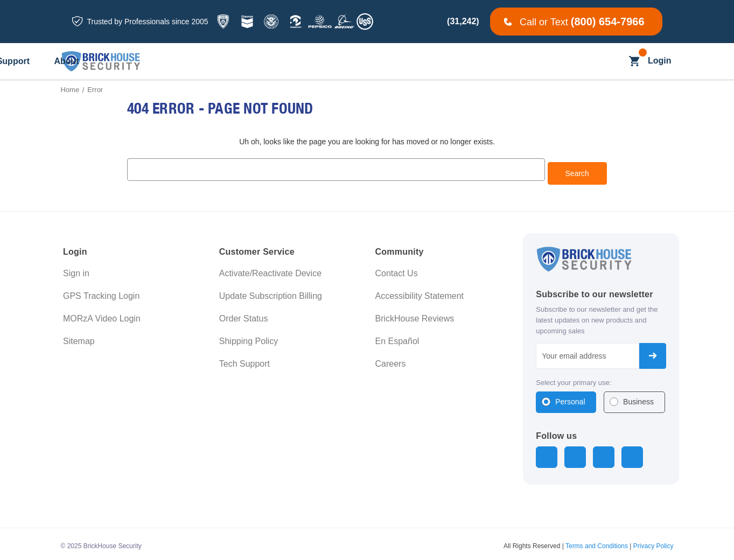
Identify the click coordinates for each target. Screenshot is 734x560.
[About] (549, 62)
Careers (391, 360)
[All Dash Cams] (267, 62)
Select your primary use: (574, 379)
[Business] (337, 62)
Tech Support (244, 360)
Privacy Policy (653, 541)
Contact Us (397, 270)
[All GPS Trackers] (191, 62)
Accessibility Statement (420, 293)
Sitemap (79, 338)
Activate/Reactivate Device (270, 270)
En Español (397, 338)
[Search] (613, 61)
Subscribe (653, 352)
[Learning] (436, 62)
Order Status (244, 315)
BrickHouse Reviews (415, 315)
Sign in (76, 270)
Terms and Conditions (597, 541)
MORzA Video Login (102, 315)
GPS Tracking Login (101, 293)
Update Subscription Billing (271, 293)
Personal (570, 398)
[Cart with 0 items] (634, 61)
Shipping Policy (249, 338)
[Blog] (389, 62)
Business (638, 398)
